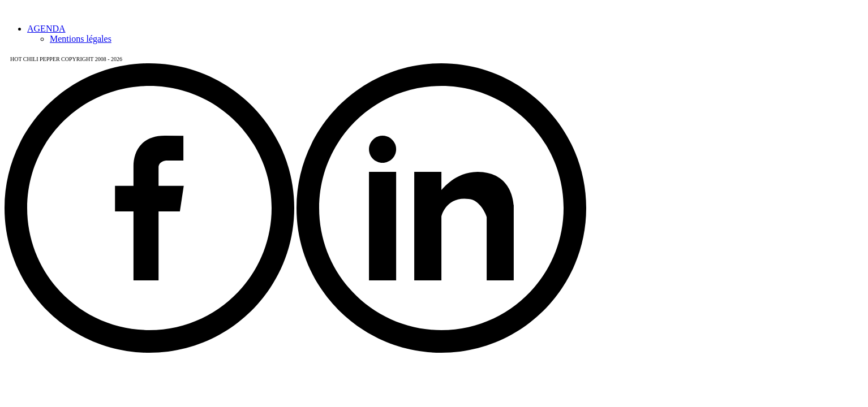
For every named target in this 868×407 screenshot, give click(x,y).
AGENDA (46, 29)
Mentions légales (81, 39)
